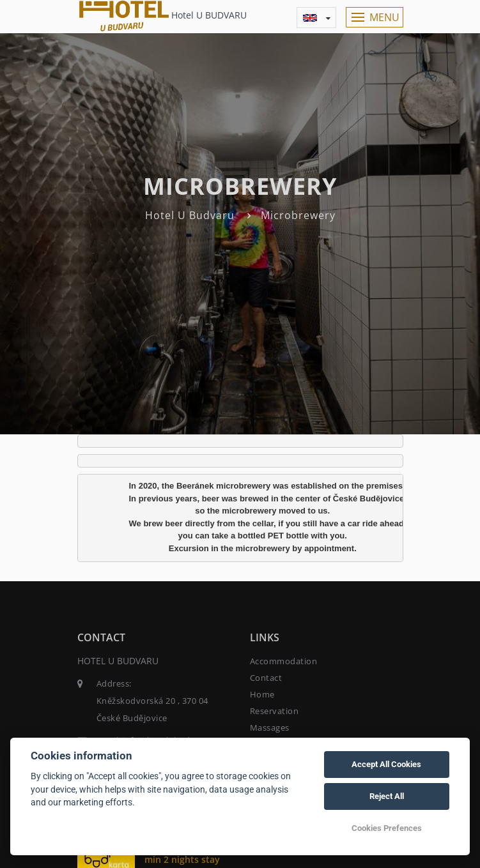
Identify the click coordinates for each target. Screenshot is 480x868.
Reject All (387, 796)
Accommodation (284, 661)
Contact (266, 678)
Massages (270, 727)
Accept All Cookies (386, 764)
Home (262, 694)
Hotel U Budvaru (190, 215)
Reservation (275, 711)
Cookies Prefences (387, 828)
